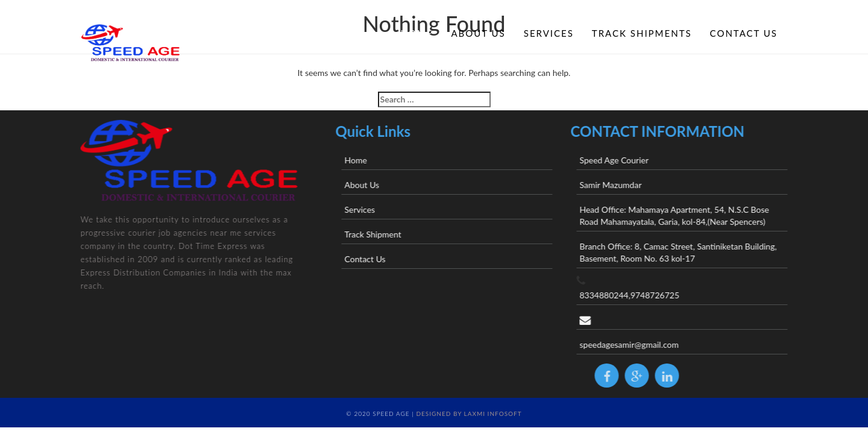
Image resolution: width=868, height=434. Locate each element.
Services (549, 33)
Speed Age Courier (637, 160)
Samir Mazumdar (634, 185)
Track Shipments (642, 33)
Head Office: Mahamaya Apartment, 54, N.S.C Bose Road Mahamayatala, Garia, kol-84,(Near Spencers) (697, 215)
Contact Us (744, 33)
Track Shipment (396, 234)
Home (417, 33)
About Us (478, 33)
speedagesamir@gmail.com (653, 344)
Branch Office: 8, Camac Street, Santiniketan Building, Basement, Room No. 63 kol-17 (701, 252)
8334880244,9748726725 (653, 295)
